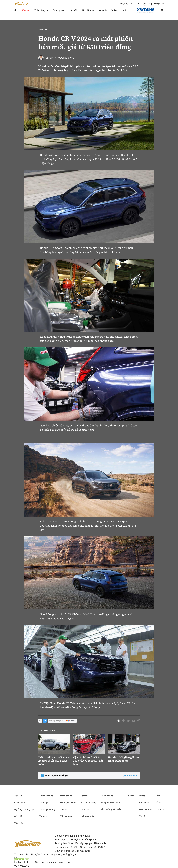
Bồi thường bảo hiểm (111, 809)
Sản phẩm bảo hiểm (111, 803)
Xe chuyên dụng (47, 809)
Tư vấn (143, 816)
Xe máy (43, 816)
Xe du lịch (44, 803)
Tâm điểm (19, 823)
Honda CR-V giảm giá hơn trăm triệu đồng (124, 759)
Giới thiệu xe (145, 809)
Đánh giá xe (59, 10)
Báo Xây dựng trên (62, 721)
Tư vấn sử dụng (88, 803)
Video (114, 10)
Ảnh (124, 10)
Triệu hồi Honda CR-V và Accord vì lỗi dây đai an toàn (54, 761)
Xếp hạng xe (66, 816)
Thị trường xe (41, 10)
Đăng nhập (159, 4)
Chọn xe (85, 809)
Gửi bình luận (130, 776)
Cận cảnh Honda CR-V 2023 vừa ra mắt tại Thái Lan (88, 761)
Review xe (144, 803)
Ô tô (159, 803)
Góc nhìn (19, 816)
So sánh (64, 809)
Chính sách (20, 803)
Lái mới (73, 10)
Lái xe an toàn (88, 816)
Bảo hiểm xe (88, 10)
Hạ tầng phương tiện (24, 809)
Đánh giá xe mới (68, 803)
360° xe (26, 10)
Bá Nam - (50, 58)
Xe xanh (103, 10)
